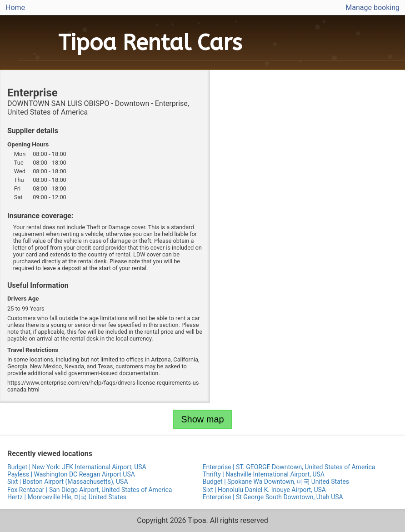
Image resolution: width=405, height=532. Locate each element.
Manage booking (372, 8)
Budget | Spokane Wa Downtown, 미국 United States (276, 482)
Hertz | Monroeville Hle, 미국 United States (67, 497)
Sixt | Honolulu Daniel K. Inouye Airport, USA (264, 490)
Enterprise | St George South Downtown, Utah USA (273, 497)
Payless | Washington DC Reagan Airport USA (71, 474)
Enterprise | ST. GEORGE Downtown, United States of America (289, 467)
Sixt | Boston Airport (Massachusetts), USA (68, 482)
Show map (202, 419)
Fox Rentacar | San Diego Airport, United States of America (90, 490)
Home (15, 8)
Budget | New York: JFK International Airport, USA (77, 467)
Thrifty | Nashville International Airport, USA (264, 474)
